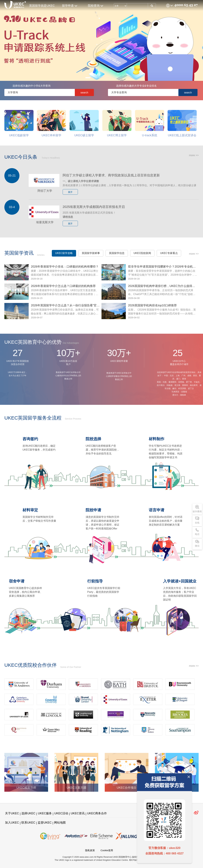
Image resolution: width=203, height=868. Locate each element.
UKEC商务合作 (97, 813)
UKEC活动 (61, 813)
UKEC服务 (45, 813)
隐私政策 (90, 850)
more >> (194, 155)
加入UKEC (12, 823)
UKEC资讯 (78, 813)
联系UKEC (28, 823)
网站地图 (60, 823)
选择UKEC (28, 813)
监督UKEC (45, 823)
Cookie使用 (107, 850)
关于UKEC (12, 813)
